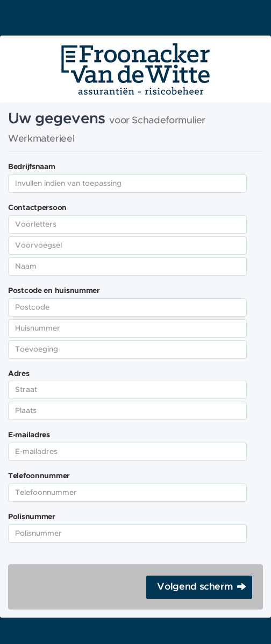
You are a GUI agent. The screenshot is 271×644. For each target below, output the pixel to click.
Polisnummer (32, 517)
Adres (19, 374)
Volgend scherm (195, 587)
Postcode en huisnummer (54, 291)
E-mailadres (29, 435)
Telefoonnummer (39, 476)
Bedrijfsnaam (32, 167)
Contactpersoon (37, 208)
